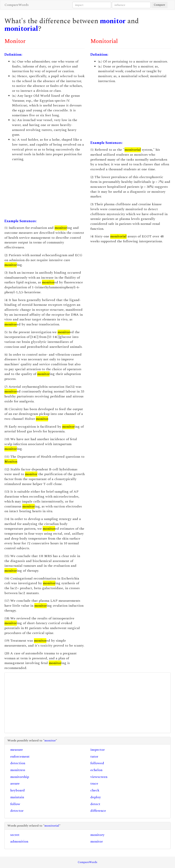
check (95, 790)
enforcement (20, 757)
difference (98, 811)
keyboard (18, 790)
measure (17, 750)
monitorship (20, 777)
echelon (96, 770)
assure (15, 784)
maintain (17, 797)
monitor (113, 21)
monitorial (21, 29)
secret (15, 835)
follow (15, 804)
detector (17, 811)
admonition (19, 841)
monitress (18, 770)
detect (95, 804)
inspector (98, 750)
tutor (94, 757)
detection (18, 763)
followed (97, 763)
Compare (159, 5)
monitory (97, 835)
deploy (96, 797)
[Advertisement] (45, 190)
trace (94, 784)
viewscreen (99, 777)
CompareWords (17, 5)
